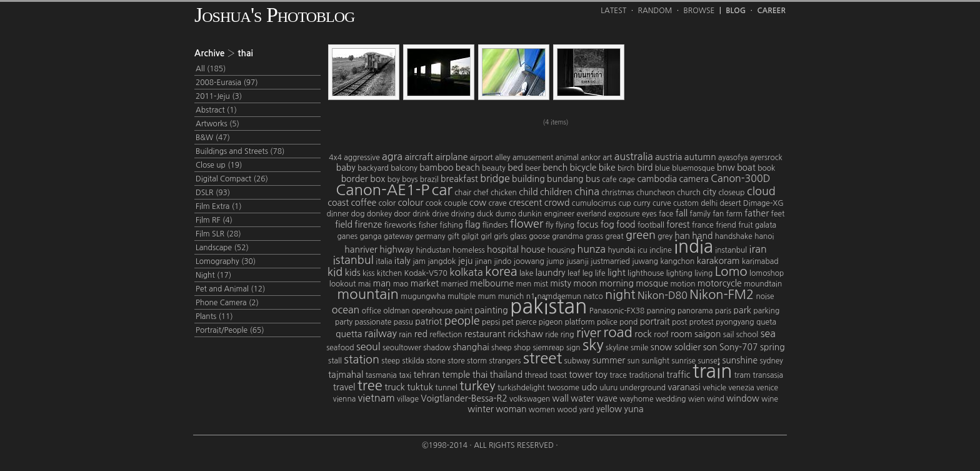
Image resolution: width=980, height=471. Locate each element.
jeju (466, 261)
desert (730, 203)
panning (661, 311)
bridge (495, 178)
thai (480, 375)
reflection (446, 335)
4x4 (335, 158)
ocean (346, 310)
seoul (368, 347)
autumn (700, 157)
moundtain (763, 284)
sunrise (684, 361)
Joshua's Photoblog (274, 15)
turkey (477, 386)
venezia (741, 388)
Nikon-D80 (662, 295)
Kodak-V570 (426, 273)
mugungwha (423, 296)
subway (577, 361)
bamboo (436, 168)
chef (481, 193)
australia (634, 156)
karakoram (718, 261)
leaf (574, 273)
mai (364, 284)
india (693, 246)
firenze (368, 225)
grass (594, 236)
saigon (707, 334)
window (743, 398)
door (402, 214)
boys (410, 180)
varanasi (684, 387)
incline (661, 250)
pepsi (491, 322)
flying (565, 225)
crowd (557, 203)
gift (453, 236)
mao (401, 284)
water (582, 398)
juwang (645, 261)
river (589, 333)
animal (567, 158)
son (710, 347)
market (425, 283)
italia (384, 261)
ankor (591, 158)
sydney (772, 361)
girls (501, 236)
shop (522, 348)
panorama (695, 311)
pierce (526, 322)
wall (561, 398)
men (524, 284)
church (689, 193)
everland (592, 214)
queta (766, 322)
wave (607, 398)
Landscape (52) (222, 248)
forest (678, 225)
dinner (338, 214)
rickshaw (525, 334)
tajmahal (346, 375)
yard (587, 410)
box (377, 179)
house (533, 250)
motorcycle (720, 283)
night (620, 295)
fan (718, 214)
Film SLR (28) (218, 234)
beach (468, 168)
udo (589, 387)
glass (518, 236)
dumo (506, 214)
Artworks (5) (217, 124)
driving (463, 214)
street (542, 358)
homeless (469, 250)
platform (580, 322)
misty (561, 283)
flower (527, 224)
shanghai (471, 347)
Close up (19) (219, 165)
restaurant (485, 334)
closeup (731, 193)
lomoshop (767, 273)
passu (403, 322)
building (528, 179)
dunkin (530, 214)
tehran (427, 375)
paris (723, 311)
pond (628, 322)
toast (558, 375)
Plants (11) (214, 317)
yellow (609, 409)
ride (552, 335)
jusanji (577, 261)
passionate (373, 322)
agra (392, 156)
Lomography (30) (226, 261)
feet (778, 214)
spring (772, 347)
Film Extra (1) (219, 206)
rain (405, 335)
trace (618, 375)
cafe (609, 180)
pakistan (548, 306)
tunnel (446, 388)
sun (634, 361)
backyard (373, 168)
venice (767, 388)
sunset (709, 361)
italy (402, 261)
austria (668, 157)
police (607, 322)
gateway (398, 236)
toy (601, 375)
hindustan (433, 250)
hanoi (764, 236)
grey (665, 236)
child (528, 192)
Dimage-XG (763, 203)
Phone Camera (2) (227, 303)
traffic (678, 375)
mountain (368, 294)
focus (587, 225)
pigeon (551, 322)
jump (555, 261)
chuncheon (656, 193)
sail (728, 335)
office (372, 311)
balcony (404, 168)
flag (473, 225)
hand (702, 236)
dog (358, 214)
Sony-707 (739, 347)
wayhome (636, 399)
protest (702, 322)
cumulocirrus (594, 203)
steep (391, 361)
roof (661, 335)
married (455, 284)
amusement (533, 158)
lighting (679, 273)
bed (515, 168)
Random (655, 11)
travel (344, 387)
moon (585, 283)
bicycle (583, 168)
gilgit (470, 236)
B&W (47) (213, 138)
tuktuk (420, 387)
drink (421, 214)
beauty (494, 168)
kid (335, 272)
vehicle (714, 388)
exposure (624, 214)
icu (642, 250)
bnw (726, 168)
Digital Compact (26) (232, 179)
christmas (617, 193)
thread (536, 375)
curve (662, 203)
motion (682, 284)
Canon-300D (740, 178)
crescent (525, 203)
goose (539, 236)
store (456, 361)
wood (567, 410)
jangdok (442, 261)
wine (770, 399)
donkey (379, 214)
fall (682, 213)
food (626, 225)
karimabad (760, 261)
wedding (671, 399)
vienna (344, 399)
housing (561, 250)
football (651, 225)
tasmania (381, 375)
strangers (505, 361)
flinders (495, 225)
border (355, 179)
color (387, 203)
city (709, 192)
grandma (567, 236)
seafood (340, 348)
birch (626, 168)
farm (734, 214)
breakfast (459, 179)
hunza (591, 249)
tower (581, 375)
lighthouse (646, 273)
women (542, 410)
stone (436, 361)
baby (346, 168)
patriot (428, 322)
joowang (529, 261)
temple (456, 375)
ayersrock (766, 158)
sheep (502, 348)
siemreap (548, 348)
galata (766, 225)
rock (643, 334)
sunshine (740, 360)
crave (498, 203)
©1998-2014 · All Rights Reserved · (490, 445)
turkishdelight (521, 388)
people (462, 321)
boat (746, 168)
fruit (745, 225)
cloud (761, 191)
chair (463, 193)
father (757, 213)
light (617, 273)
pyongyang (735, 322)
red (421, 334)
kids (353, 273)
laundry (551, 273)
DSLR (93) (213, 193)
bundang (565, 179)
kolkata (466, 272)
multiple (462, 296)
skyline (617, 348)
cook (434, 203)
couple (456, 203)
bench (555, 168)
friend (726, 225)
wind (716, 399)
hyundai (621, 250)
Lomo (731, 271)
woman (511, 409)
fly (550, 225)
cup (624, 203)
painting (491, 310)
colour (411, 203)
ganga (371, 236)
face (666, 214)
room (682, 334)
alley (502, 158)
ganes (347, 236)
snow (662, 347)
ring (567, 335)
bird (645, 168)
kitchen (389, 273)
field (344, 225)
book (766, 168)
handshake (734, 236)
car (442, 190)
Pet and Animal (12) (230, 289)
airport (482, 158)
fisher (428, 225)
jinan (483, 261)
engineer (559, 214)
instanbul (731, 250)
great (614, 236)
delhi (709, 203)
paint (464, 311)
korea (501, 271)
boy (394, 180)
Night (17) (213, 275)
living (703, 273)
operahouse (432, 311)
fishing (451, 225)
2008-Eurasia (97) (227, 83)
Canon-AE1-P (382, 190)
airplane (452, 157)
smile (639, 348)
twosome (563, 388)
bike (607, 168)
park (742, 310)
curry (642, 203)
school (747, 335)
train (712, 371)
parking (766, 311)
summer (609, 360)
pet (507, 322)
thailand (507, 375)
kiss (368, 273)
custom (686, 203)
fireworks (400, 225)
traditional (647, 375)
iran (758, 249)
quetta (349, 334)
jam (419, 261)
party (344, 322)
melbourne (492, 283)
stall (335, 361)
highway (397, 250)
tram (742, 375)
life (600, 273)
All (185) (211, 69)
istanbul (353, 260)
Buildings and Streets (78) (240, 151)
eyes (649, 214)
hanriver (361, 250)
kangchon (677, 261)
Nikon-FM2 (722, 295)
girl (486, 236)
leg (588, 273)
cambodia (657, 179)
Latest (613, 11)
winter (481, 409)
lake (526, 273)
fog (607, 225)
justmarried (610, 261)
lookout (343, 284)
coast (338, 203)
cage (627, 180)
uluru (608, 388)
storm (477, 361)
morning (617, 283)
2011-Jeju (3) (219, 96)
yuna (634, 409)
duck (485, 214)
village (408, 399)
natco (593, 296)
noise (765, 296)
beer (533, 168)
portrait (655, 322)
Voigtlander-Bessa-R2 (464, 398)
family (700, 214)
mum (487, 296)
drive (440, 214)
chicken (504, 193)
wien (697, 399)
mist (541, 284)
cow (478, 203)
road (618, 332)
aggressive (362, 158)
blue (662, 168)
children (556, 192)
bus (593, 179)
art (607, 158)
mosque (652, 283)
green (641, 235)
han (682, 236)
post (679, 322)
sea (768, 333)
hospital (503, 250)
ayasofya (733, 158)
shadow (437, 348)
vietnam (377, 398)
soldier (687, 347)
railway (381, 333)
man (382, 283)
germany (430, 236)
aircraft (419, 157)
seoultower (402, 348)
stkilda (413, 361)
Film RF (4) (214, 220)
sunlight (656, 361)
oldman (396, 311)
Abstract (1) (216, 110)
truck (395, 387)
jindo (502, 261)
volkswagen (530, 399)
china (587, 191)
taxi (405, 375)
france (703, 225)
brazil (429, 180)
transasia (768, 375)
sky (593, 345)
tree (370, 385)
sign (573, 348)
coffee (363, 203)
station (362, 360)
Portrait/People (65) (230, 330)
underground (643, 388)
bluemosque (693, 168)
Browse (699, 11)
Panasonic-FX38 (617, 311)
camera (693, 179)
